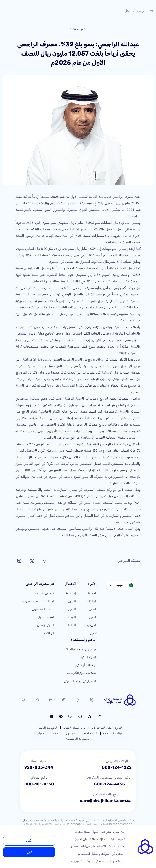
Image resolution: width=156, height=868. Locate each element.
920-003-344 (39, 767)
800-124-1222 (117, 767)
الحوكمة (55, 733)
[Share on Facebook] (44, 561)
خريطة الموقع (90, 733)
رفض (29, 841)
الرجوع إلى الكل (139, 11)
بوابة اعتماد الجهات (74, 728)
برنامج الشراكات (113, 733)
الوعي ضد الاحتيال (47, 728)
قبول (29, 852)
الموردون (71, 733)
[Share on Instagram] (19, 561)
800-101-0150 (39, 784)
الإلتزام (41, 733)
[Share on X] (32, 561)
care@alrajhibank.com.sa (106, 801)
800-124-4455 (109, 784)
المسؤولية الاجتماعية (78, 739)
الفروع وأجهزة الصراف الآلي (107, 728)
